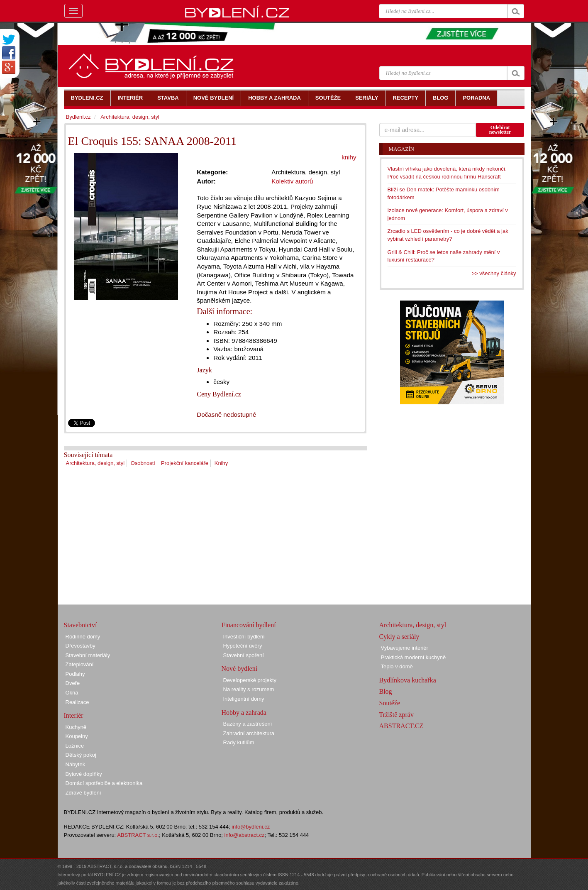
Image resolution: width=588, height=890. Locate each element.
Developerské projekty (250, 680)
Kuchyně (76, 727)
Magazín (401, 149)
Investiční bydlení (244, 637)
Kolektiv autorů (292, 181)
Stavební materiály (88, 655)
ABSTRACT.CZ (401, 726)
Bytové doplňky (84, 774)
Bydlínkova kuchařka (408, 680)
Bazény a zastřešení (248, 724)
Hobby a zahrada (244, 713)
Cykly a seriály (399, 637)
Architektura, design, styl (95, 463)
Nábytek (76, 764)
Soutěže (390, 703)
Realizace (77, 702)
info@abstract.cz (245, 835)
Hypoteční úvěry (243, 646)
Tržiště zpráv (396, 715)
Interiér (74, 715)
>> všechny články (494, 273)
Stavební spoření (244, 655)
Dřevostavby (81, 646)
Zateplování (80, 664)
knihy (349, 157)
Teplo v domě (397, 666)
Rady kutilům (239, 742)
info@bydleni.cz (251, 827)
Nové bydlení (240, 669)
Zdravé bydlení (83, 793)
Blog (386, 691)
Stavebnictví (81, 625)
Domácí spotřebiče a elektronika (104, 783)
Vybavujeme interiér (405, 648)
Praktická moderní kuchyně (414, 657)
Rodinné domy (83, 637)
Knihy (221, 463)
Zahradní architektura (249, 733)
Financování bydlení (249, 625)
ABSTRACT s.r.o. (138, 835)
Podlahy (75, 674)
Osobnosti (143, 463)
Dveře (73, 683)
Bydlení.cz (78, 117)
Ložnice (75, 746)
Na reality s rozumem (249, 689)
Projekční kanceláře (185, 463)
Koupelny (77, 736)
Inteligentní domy (244, 699)
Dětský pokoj (81, 755)
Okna (72, 693)
